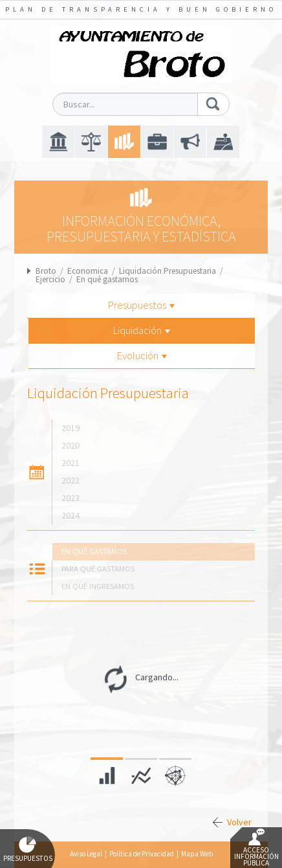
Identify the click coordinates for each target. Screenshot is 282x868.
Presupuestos (141, 305)
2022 (70, 480)
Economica (88, 271)
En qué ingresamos (98, 586)
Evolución (142, 355)
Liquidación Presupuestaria (168, 271)
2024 (70, 515)
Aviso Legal (86, 854)
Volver (239, 822)
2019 (70, 428)
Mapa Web (197, 854)
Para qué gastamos (98, 569)
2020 (70, 445)
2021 (70, 463)
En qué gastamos (107, 279)
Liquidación (142, 330)
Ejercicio (50, 279)
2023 (70, 498)
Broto (46, 271)
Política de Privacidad (142, 854)
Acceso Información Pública (256, 848)
